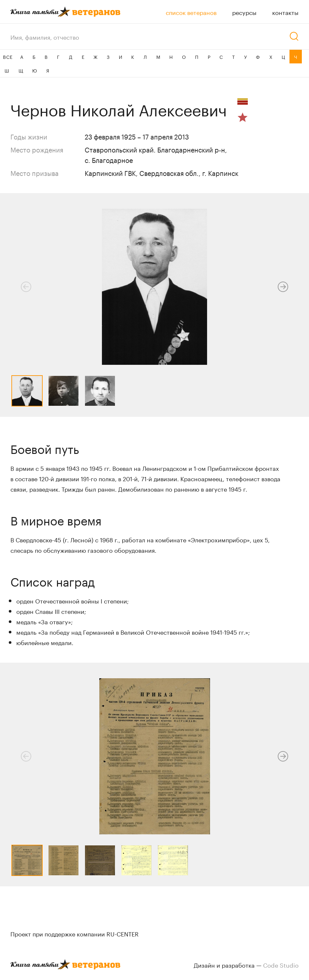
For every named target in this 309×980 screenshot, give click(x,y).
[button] (283, 287)
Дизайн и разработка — (246, 964)
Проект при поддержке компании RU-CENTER (75, 933)
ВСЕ (8, 57)
